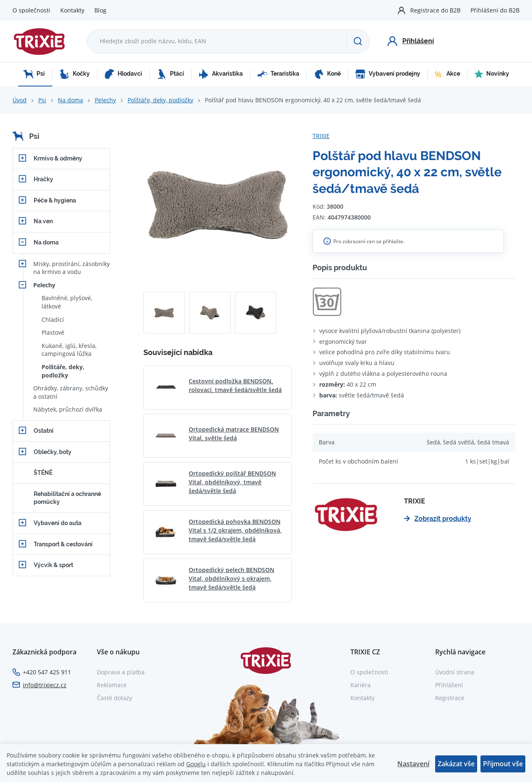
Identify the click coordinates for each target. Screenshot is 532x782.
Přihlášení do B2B (495, 10)
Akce (447, 74)
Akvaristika (221, 74)
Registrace (450, 698)
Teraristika (278, 74)
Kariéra (361, 685)
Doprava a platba (121, 672)
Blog (100, 10)
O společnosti (31, 10)
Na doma (70, 100)
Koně (327, 74)
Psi (34, 74)
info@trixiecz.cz (45, 685)
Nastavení (413, 764)
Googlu (196, 764)
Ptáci (170, 74)
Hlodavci (123, 74)
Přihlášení (449, 685)
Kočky (75, 74)
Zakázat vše (456, 764)
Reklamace (112, 685)
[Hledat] (358, 41)
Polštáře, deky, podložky (160, 100)
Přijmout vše (503, 764)
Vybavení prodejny (388, 74)
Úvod (20, 100)
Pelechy (105, 100)
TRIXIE (321, 136)
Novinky (492, 74)
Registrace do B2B (435, 10)
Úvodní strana (455, 672)
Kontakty (72, 10)
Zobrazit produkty (438, 519)
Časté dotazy (115, 698)
